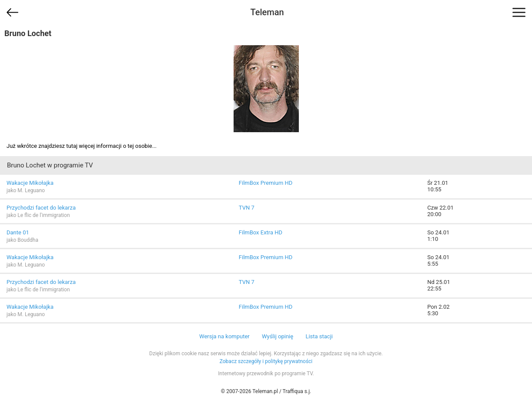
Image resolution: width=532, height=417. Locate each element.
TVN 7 (247, 208)
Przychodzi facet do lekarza (41, 208)
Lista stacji (319, 336)
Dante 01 (18, 232)
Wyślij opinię (278, 336)
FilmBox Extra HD (261, 232)
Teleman (267, 12)
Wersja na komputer (224, 336)
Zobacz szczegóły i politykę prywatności (266, 361)
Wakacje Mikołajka (30, 183)
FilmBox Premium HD (266, 183)
